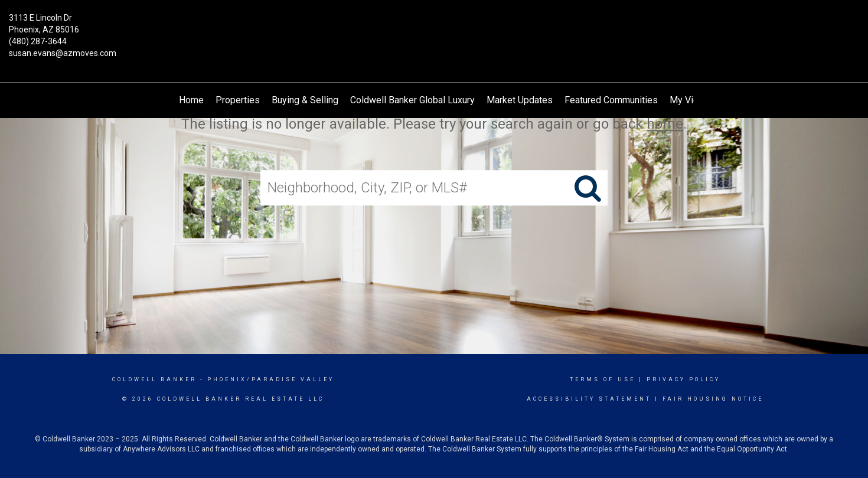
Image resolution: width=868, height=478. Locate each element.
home (665, 124)
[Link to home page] (434, 27)
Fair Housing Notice (713, 399)
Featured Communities (611, 100)
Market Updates (520, 100)
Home (191, 100)
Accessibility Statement (589, 399)
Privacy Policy (683, 379)
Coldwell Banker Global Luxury (412, 100)
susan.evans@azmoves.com (63, 53)
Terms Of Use (603, 379)
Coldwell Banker (154, 379)
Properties (238, 100)
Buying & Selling (305, 100)
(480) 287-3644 (38, 41)
